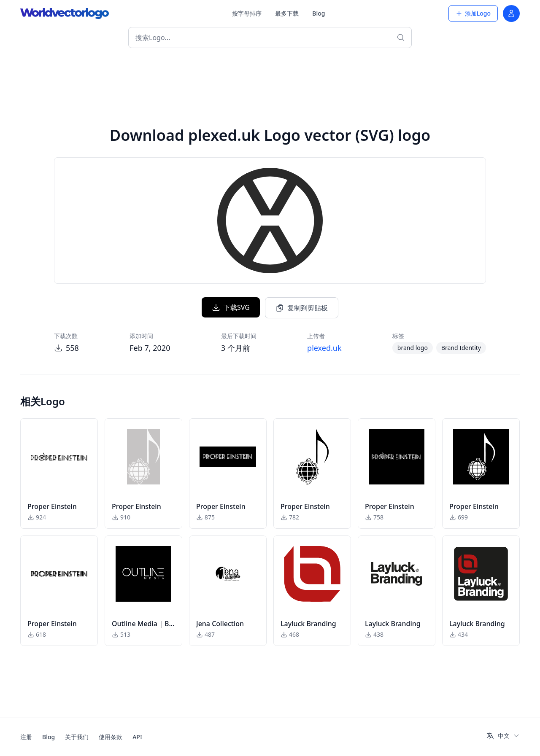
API (137, 737)
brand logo (413, 348)
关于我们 (77, 737)
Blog (319, 13)
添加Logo (473, 13)
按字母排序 (247, 13)
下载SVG (231, 307)
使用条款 (111, 737)
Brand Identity (461, 348)
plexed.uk (324, 348)
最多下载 (287, 13)
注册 (26, 737)
